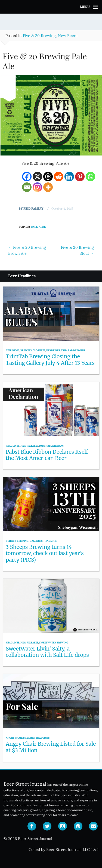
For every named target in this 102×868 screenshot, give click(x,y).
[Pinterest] (80, 177)
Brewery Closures (33, 350)
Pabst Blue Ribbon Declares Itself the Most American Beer (47, 455)
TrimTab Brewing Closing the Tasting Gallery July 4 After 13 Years (50, 360)
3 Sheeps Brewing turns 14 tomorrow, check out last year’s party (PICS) (45, 553)
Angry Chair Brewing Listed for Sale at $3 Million (51, 747)
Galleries (36, 541)
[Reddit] (59, 177)
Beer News (13, 350)
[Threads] (48, 177)
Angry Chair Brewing (20, 738)
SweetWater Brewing (54, 643)
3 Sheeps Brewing (17, 541)
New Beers (68, 36)
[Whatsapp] (90, 177)
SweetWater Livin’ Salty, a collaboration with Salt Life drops (47, 652)
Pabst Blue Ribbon (51, 446)
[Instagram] (37, 187)
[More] (48, 187)
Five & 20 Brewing (39, 36)
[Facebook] (27, 177)
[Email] (27, 187)
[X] (37, 177)
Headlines (53, 350)
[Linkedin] (69, 177)
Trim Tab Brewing (73, 350)
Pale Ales (38, 227)
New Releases (29, 446)
